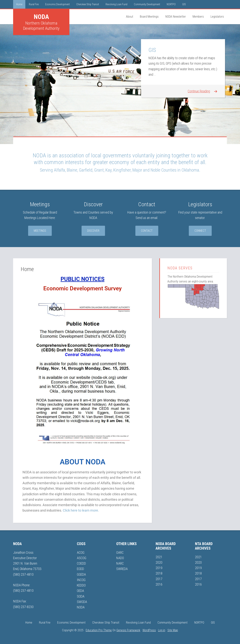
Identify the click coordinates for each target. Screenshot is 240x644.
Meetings (40, 231)
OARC (120, 552)
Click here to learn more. (81, 510)
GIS (152, 50)
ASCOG (82, 558)
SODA (81, 596)
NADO (120, 558)
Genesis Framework (128, 630)
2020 (159, 562)
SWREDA (122, 569)
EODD (80, 569)
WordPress (149, 630)
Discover (93, 231)
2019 (159, 568)
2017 (159, 579)
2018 (159, 573)
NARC (120, 563)
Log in (162, 630)
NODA (41, 17)
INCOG (81, 580)
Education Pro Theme (99, 630)
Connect (200, 231)
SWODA (82, 602)
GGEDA (81, 574)
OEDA (80, 591)
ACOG (81, 552)
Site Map (173, 630)
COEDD (81, 563)
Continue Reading (199, 91)
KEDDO (81, 585)
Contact (147, 231)
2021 (159, 557)
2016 (159, 584)
